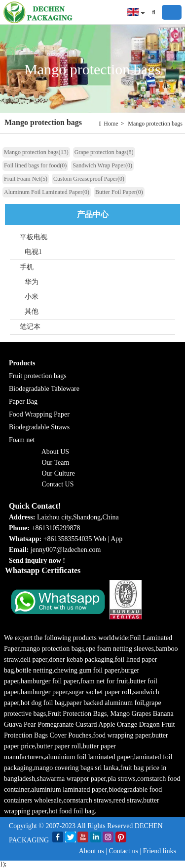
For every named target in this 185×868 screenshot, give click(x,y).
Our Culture (58, 473)
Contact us (123, 851)
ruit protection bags (40, 376)
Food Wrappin (29, 414)
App (116, 539)
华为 (32, 282)
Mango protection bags (155, 124)
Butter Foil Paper (119, 192)
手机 (27, 267)
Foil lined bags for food (35, 165)
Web (100, 539)
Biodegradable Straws (39, 427)
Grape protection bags (104, 152)
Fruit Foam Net (26, 179)
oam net (24, 440)
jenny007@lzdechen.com (67, 550)
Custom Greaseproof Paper (89, 179)
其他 (32, 311)
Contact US (58, 484)
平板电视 (34, 237)
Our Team (56, 463)
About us (92, 851)
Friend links (160, 851)
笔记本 (30, 327)
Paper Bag (23, 402)
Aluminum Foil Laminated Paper (47, 192)
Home (111, 124)
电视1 (33, 252)
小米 (32, 297)
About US (55, 452)
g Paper (59, 414)
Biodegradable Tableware (44, 389)
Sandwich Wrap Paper (102, 165)
